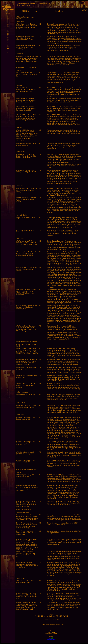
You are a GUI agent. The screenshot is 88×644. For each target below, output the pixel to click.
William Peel (21, 403)
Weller (19, 70)
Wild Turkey (20, 238)
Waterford (20, 54)
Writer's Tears (21, 578)
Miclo (36, 67)
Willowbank (20, 415)
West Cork (20, 85)
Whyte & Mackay (22, 215)
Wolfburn (19, 472)
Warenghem (21, 21)
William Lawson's (22, 392)
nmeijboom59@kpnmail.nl (52, 633)
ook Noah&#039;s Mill (30, 342)
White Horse (21, 152)
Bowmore (29, 509)
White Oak (20, 186)
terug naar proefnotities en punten (53, 625)
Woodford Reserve (23, 512)
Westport (19, 127)
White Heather (21, 141)
